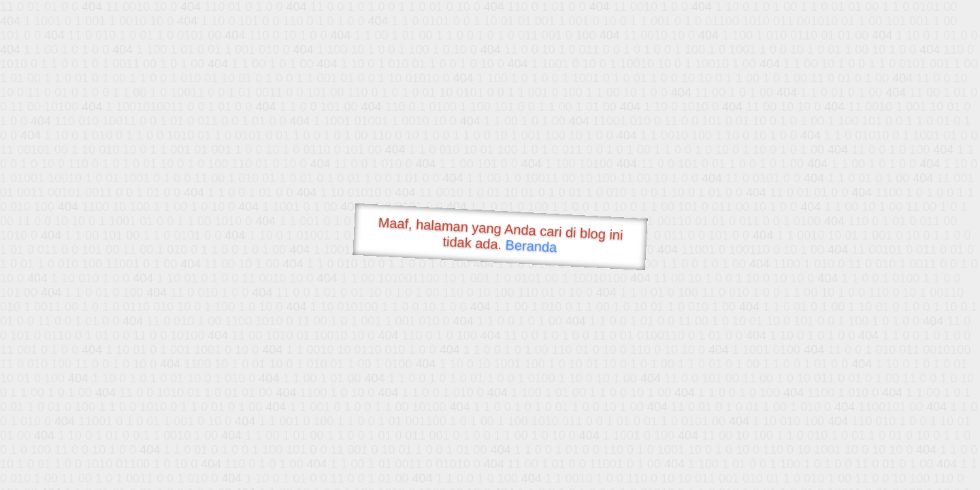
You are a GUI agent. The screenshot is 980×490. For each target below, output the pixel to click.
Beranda (531, 246)
